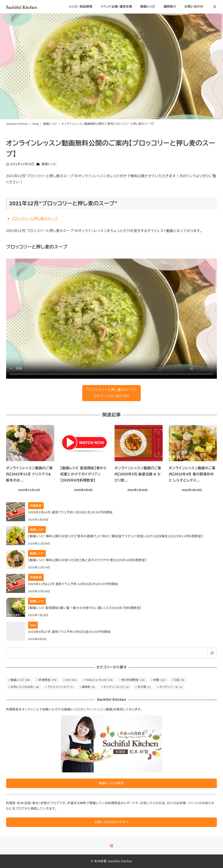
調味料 (88, 687)
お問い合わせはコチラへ (111, 822)
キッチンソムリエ (116, 687)
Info (71, 680)
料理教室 (48, 680)
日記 (179, 680)
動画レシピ (49, 164)
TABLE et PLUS (99, 680)
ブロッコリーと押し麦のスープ (34, 219)
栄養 (160, 680)
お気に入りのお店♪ (25, 687)
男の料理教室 (133, 680)
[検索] (212, 653)
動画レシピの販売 (111, 783)
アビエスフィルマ (60, 687)
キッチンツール (171, 687)
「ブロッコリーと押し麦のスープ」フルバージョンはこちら (111, 393)
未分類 (144, 687)
